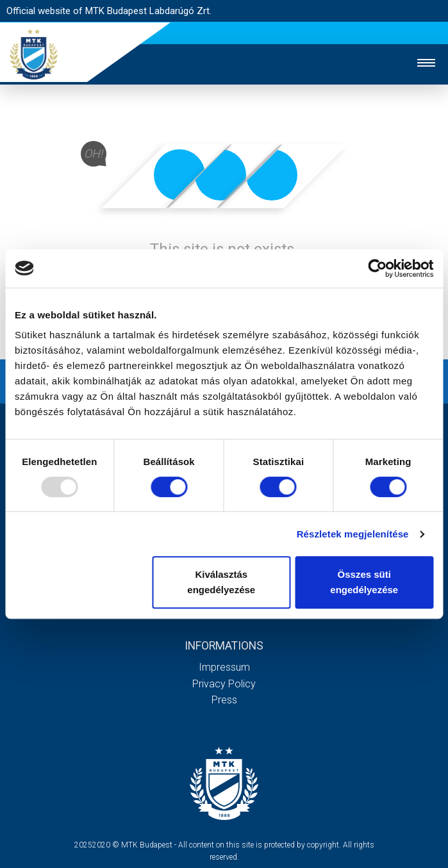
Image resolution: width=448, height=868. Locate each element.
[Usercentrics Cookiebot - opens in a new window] (377, 268)
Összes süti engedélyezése (364, 582)
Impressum (224, 667)
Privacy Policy (224, 684)
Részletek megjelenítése (353, 534)
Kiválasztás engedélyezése (221, 582)
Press (224, 700)
